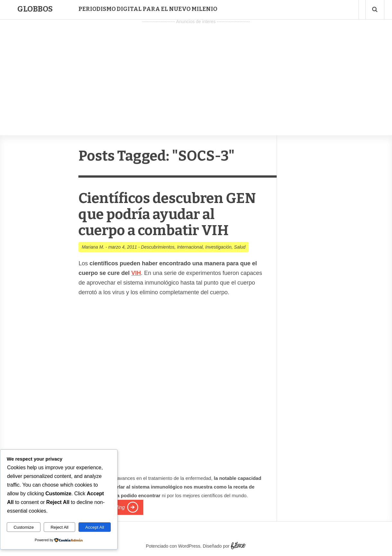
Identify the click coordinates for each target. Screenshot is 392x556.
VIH (136, 273)
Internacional (190, 247)
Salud (240, 247)
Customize (24, 527)
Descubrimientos (158, 247)
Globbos (35, 9)
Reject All (59, 527)
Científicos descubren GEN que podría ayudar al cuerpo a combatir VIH (167, 214)
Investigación (218, 247)
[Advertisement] (196, 71)
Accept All (95, 527)
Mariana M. (93, 247)
